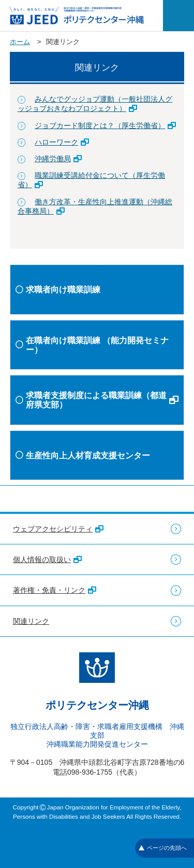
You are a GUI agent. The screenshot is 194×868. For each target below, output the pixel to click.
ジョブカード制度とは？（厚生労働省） (105, 125)
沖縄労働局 (58, 159)
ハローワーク (62, 142)
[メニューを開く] (178, 16)
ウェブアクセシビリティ (58, 529)
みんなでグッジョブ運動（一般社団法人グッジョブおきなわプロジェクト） (95, 104)
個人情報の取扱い (47, 559)
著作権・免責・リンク (55, 590)
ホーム (20, 42)
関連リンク (31, 621)
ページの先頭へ (163, 848)
